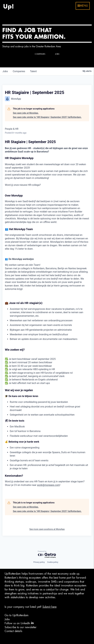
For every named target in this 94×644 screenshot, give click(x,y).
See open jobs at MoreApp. (26, 113)
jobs (5, 71)
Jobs (7, 619)
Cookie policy (53, 562)
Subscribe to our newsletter (21, 627)
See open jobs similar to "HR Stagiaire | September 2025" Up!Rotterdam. (47, 117)
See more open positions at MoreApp (47, 529)
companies (19, 71)
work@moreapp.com (48, 485)
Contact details (13, 631)
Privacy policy (39, 562)
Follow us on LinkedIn (19, 623)
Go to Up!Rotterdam (17, 615)
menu (83, 6)
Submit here (49, 607)
